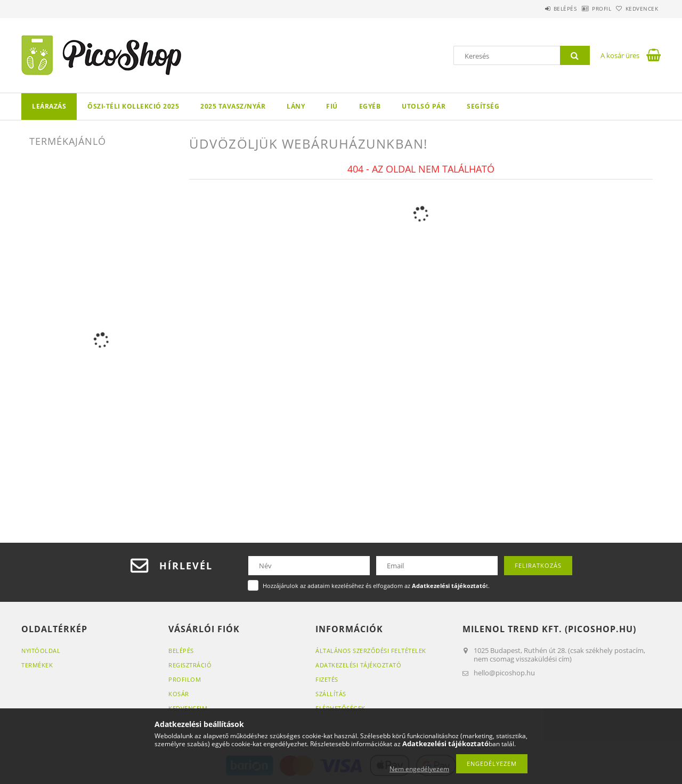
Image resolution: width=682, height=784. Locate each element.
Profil (585, 9)
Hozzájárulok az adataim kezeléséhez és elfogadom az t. (376, 586)
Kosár (179, 694)
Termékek (37, 665)
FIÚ (332, 106)
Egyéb (370, 106)
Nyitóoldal (41, 651)
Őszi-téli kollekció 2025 (133, 106)
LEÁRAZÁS (49, 106)
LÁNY (296, 106)
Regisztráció (190, 665)
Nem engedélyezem (419, 769)
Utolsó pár (424, 106)
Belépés (538, 9)
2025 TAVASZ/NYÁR (233, 106)
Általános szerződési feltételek (371, 651)
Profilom (185, 679)
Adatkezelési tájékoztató (358, 665)
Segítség (483, 106)
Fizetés (327, 679)
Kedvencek (637, 9)
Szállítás (331, 694)
